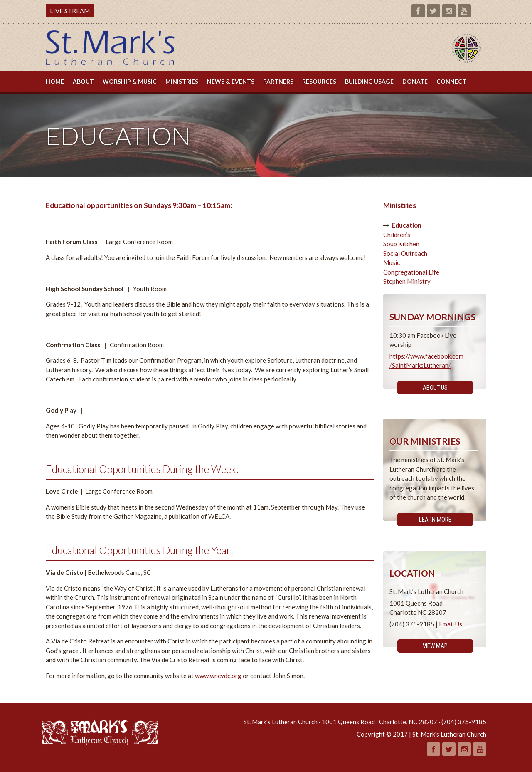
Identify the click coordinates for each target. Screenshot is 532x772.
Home (55, 81)
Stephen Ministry (407, 281)
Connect (451, 81)
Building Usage (369, 81)
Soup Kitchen (401, 244)
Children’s (397, 235)
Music (392, 262)
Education (406, 225)
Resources (319, 81)
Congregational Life (411, 272)
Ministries (182, 81)
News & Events (231, 81)
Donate (415, 81)
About (83, 81)
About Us (435, 388)
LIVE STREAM (70, 11)
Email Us (451, 624)
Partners (278, 81)
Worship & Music (130, 81)
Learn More (435, 520)
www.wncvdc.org (218, 675)
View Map (435, 646)
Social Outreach (405, 253)
